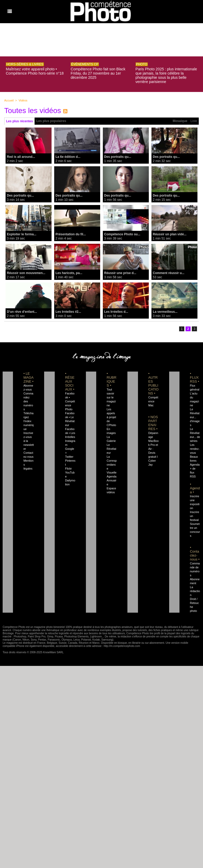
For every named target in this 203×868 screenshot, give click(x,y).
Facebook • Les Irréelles (70, 433)
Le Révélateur (112, 449)
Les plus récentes (19, 121)
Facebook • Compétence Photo (70, 401)
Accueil (9, 100)
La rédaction (195, 591)
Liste (194, 121)
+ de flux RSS (193, 472)
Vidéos (23, 100)
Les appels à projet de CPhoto (112, 417)
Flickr (68, 469)
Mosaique (180, 121)
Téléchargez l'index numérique (29, 421)
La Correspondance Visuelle (112, 465)
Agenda (112, 476)
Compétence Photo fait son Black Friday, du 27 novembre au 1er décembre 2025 (98, 73)
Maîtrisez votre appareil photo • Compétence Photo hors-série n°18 (35, 71)
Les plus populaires (51, 121)
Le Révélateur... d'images (195, 417)
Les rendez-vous (195, 449)
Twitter (69, 457)
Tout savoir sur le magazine (111, 397)
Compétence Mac (153, 401)
